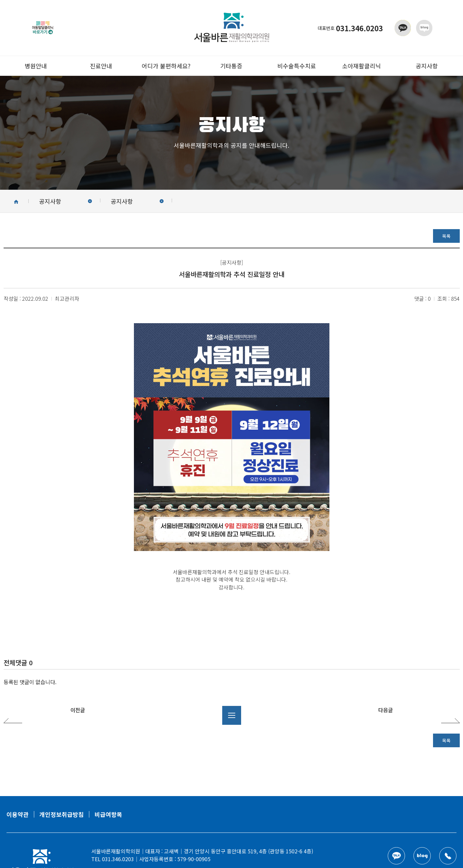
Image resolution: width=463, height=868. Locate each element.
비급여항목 (108, 814)
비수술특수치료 (297, 66)
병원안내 (36, 66)
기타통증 (231, 66)
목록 (446, 236)
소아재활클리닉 (362, 66)
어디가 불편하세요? (166, 66)
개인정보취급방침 (62, 814)
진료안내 (101, 66)
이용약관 (18, 814)
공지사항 (427, 66)
